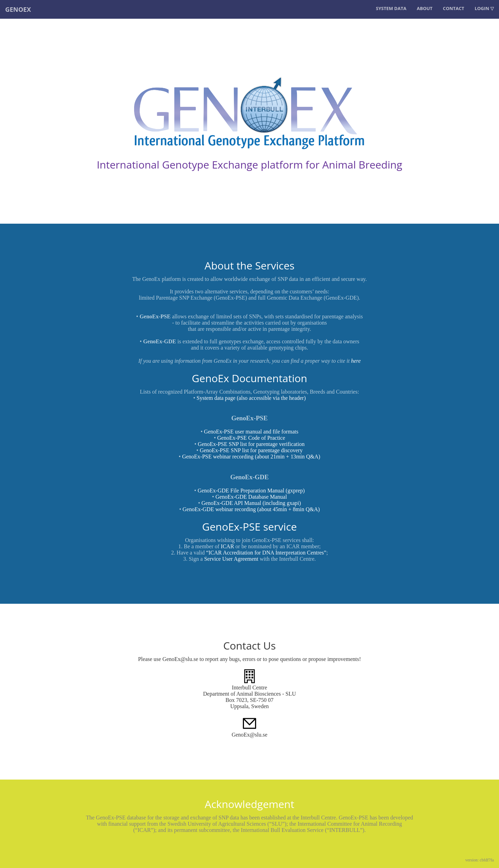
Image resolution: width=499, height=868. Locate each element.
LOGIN (482, 8)
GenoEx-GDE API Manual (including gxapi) (251, 503)
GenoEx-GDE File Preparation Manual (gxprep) (251, 491)
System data (391, 8)
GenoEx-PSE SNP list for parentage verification (251, 444)
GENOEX (18, 9)
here (356, 361)
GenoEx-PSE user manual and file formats (251, 432)
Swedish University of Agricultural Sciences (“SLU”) (227, 824)
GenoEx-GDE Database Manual (251, 497)
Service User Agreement (231, 559)
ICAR (227, 546)
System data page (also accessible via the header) (251, 398)
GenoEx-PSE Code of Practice (251, 438)
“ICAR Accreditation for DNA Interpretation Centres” (266, 553)
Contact (454, 8)
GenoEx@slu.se (249, 735)
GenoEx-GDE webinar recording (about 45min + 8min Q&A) (251, 509)
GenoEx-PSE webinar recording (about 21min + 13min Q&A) (251, 457)
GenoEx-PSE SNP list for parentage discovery (251, 450)
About (425, 8)
